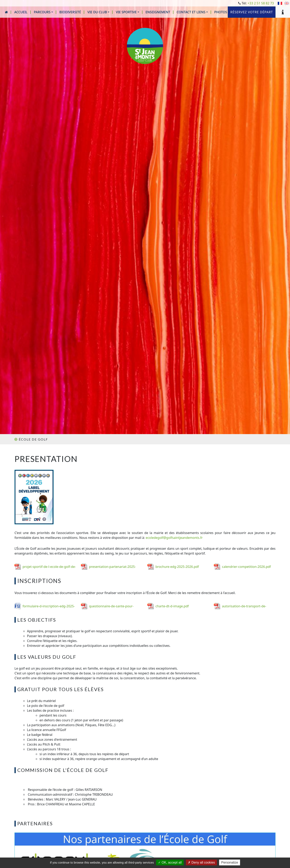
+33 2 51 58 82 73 (261, 3)
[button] (43, 12)
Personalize (230, 862)
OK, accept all (170, 862)
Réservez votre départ (252, 12)
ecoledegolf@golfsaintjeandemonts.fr (174, 538)
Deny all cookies (201, 862)
